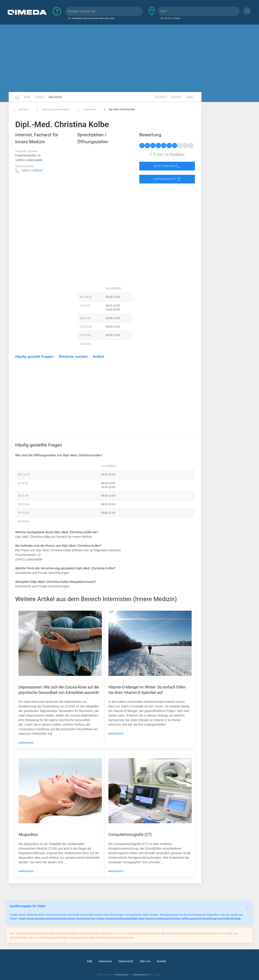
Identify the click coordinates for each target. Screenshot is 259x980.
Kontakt (176, 97)
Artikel (98, 357)
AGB (90, 961)
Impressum (105, 961)
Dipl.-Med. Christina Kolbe (119, 110)
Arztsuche (55, 97)
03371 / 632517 (32, 170)
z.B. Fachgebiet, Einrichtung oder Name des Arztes (91, 18)
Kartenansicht (167, 179)
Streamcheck (140, 975)
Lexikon (40, 97)
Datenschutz (126, 961)
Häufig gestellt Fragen (34, 357)
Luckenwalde (86, 110)
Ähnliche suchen (73, 357)
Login (189, 97)
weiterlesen (26, 743)
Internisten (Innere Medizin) (52, 110)
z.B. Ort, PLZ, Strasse (170, 18)
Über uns (145, 961)
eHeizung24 (121, 975)
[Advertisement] (129, 58)
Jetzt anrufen (167, 166)
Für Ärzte (161, 97)
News (27, 97)
